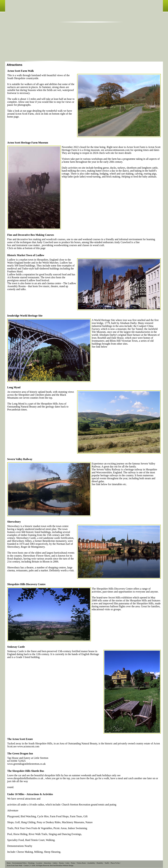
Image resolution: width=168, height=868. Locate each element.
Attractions (47, 863)
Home (9, 863)
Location (39, 863)
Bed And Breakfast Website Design (62, 865)
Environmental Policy (20, 863)
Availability (91, 863)
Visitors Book (81, 863)
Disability (100, 863)
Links (67, 863)
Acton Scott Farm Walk (14, 865)
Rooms (62, 863)
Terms (73, 863)
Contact (26, 865)
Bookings (31, 863)
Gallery (55, 863)
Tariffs (107, 863)
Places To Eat (115, 863)
